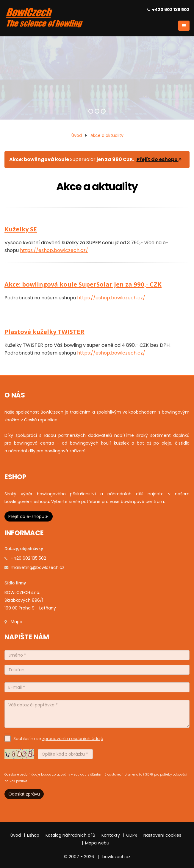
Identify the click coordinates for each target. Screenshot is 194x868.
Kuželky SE (21, 229)
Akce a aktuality (107, 135)
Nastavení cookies (162, 835)
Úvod (77, 135)
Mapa (17, 622)
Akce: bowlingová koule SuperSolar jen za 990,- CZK (83, 284)
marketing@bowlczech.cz (37, 567)
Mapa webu (97, 843)
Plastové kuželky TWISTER (44, 332)
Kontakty (111, 835)
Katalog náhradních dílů (70, 835)
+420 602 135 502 (171, 10)
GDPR (132, 835)
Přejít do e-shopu (29, 516)
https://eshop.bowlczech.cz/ (54, 250)
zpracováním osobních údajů (73, 739)
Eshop (33, 835)
